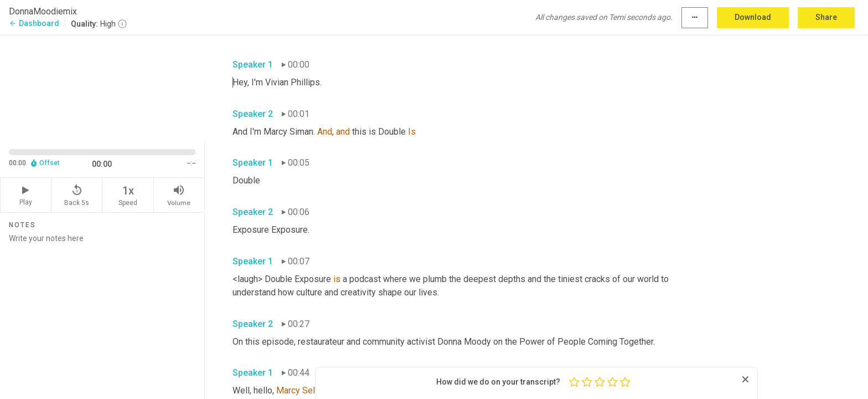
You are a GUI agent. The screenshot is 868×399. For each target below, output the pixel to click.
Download (753, 17)
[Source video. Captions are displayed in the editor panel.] (102, 87)
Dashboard (34, 23)
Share (826, 17)
